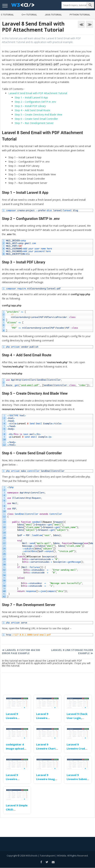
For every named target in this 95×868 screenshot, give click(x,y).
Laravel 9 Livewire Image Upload (46, 779)
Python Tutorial (80, 15)
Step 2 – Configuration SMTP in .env (35, 102)
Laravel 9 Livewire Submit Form (77, 779)
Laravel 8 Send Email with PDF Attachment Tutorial (38, 93)
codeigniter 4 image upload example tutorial (17, 748)
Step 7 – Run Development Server (34, 123)
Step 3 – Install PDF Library (30, 106)
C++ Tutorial (29, 15)
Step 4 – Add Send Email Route (32, 110)
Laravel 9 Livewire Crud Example (76, 748)
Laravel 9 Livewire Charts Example (47, 748)
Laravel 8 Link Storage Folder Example (72, 652)
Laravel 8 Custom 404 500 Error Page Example (21, 652)
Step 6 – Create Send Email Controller (36, 119)
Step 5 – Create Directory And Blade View (38, 114)
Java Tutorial (53, 15)
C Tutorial (7, 15)
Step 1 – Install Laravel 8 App (31, 97)
